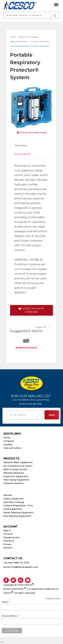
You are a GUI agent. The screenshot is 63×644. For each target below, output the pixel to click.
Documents (22, 154)
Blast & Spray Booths (15, 469)
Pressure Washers (14, 483)
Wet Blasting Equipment (17, 516)
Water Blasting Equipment (18, 512)
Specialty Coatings (14, 502)
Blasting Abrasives (14, 473)
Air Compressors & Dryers (18, 466)
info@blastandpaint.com (24, 567)
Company (9, 441)
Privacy (7, 544)
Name (6, 602)
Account (8, 534)
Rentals (8, 495)
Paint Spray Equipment (16, 480)
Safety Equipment (14, 499)
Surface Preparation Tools (18, 505)
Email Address (10, 616)
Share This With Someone (32, 310)
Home (7, 438)
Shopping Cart (11, 537)
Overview (21, 146)
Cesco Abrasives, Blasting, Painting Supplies (20, 6)
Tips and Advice (12, 448)
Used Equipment (13, 509)
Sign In (7, 530)
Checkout (9, 541)
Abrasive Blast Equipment (18, 462)
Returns (8, 548)
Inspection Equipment (16, 476)
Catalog (8, 444)
